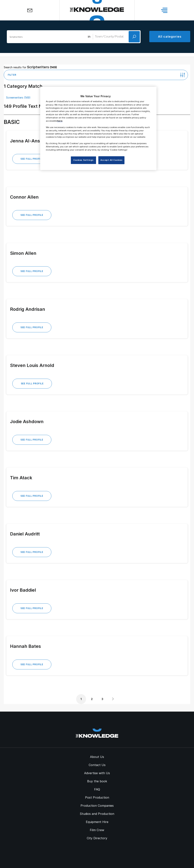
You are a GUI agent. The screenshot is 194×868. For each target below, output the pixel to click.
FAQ (97, 789)
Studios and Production (97, 814)
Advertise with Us (97, 773)
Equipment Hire (97, 822)
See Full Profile (32, 159)
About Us (97, 757)
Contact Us (97, 765)
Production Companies (97, 806)
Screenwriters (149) (18, 98)
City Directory (97, 838)
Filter (12, 75)
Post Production (97, 797)
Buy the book (97, 781)
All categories (170, 37)
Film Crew (97, 830)
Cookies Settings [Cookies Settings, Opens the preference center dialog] (83, 160)
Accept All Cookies (111, 160)
